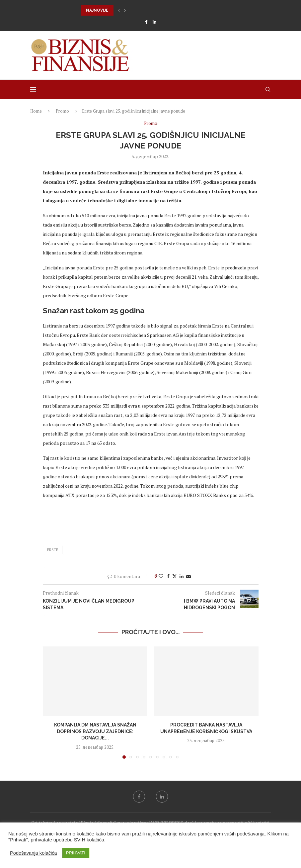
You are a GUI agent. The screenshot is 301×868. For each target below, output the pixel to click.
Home (36, 111)
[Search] (268, 89)
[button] (119, 10)
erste (53, 550)
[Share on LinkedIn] (182, 576)
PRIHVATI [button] (76, 853)
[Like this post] (161, 576)
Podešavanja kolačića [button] (34, 853)
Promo (62, 111)
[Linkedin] (154, 22)
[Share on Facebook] (168, 576)
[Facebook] (146, 22)
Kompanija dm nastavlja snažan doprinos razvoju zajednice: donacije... (95, 731)
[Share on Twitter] (175, 576)
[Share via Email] (188, 576)
